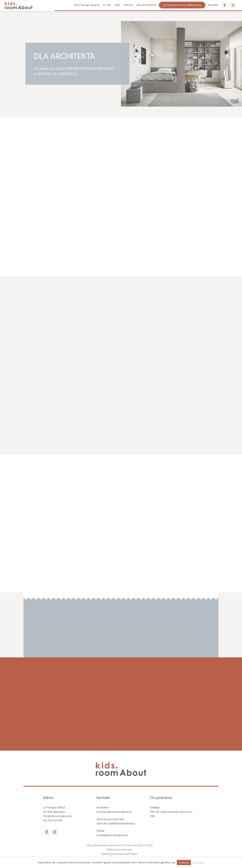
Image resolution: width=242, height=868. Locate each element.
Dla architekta (146, 5)
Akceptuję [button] (184, 863)
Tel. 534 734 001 (53, 820)
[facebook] (47, 832)
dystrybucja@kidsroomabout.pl (116, 823)
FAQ (153, 816)
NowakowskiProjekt (126, 854)
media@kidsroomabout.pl (112, 835)
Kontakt (213, 5)
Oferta (128, 5)
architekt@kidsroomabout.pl (114, 812)
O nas (107, 5)
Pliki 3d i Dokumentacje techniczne (171, 812)
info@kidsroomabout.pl (57, 816)
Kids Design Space (87, 5)
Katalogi (155, 807)
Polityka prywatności (120, 850)
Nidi (118, 5)
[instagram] (55, 832)
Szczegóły (198, 862)
